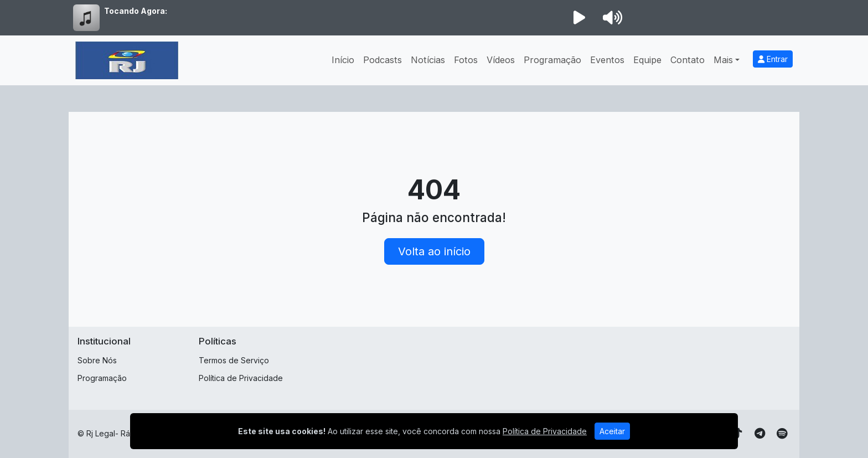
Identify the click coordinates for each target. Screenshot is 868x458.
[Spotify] (782, 434)
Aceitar (612, 431)
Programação (552, 60)
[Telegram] (760, 434)
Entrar (773, 59)
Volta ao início (434, 251)
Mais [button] (723, 60)
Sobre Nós (97, 360)
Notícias (428, 60)
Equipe (647, 60)
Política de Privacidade (241, 378)
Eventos (607, 60)
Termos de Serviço (234, 360)
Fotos (466, 60)
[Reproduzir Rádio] (579, 18)
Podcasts (383, 60)
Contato (688, 60)
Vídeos (501, 60)
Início (343, 60)
